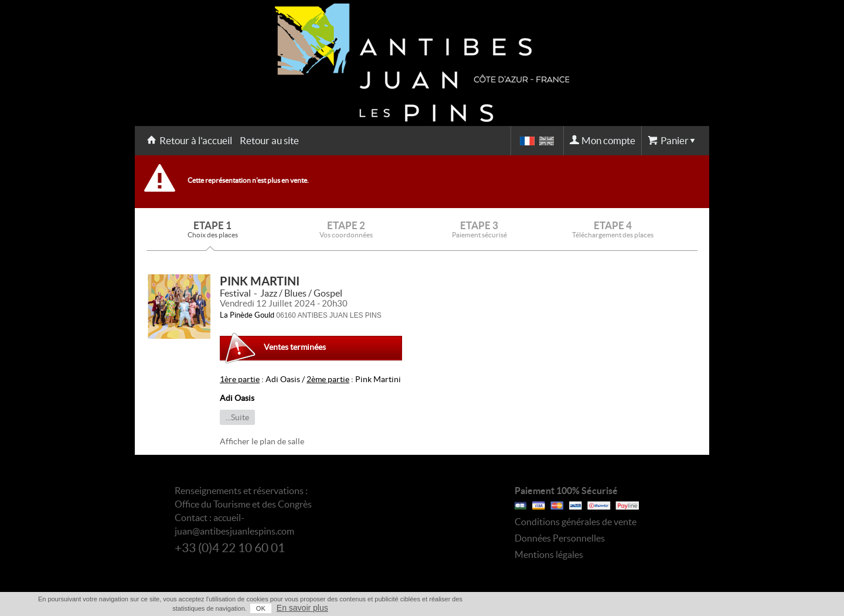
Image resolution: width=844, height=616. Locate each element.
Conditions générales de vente (576, 522)
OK (261, 608)
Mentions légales (549, 554)
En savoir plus (302, 608)
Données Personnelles (560, 538)
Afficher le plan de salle (262, 441)
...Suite (237, 417)
